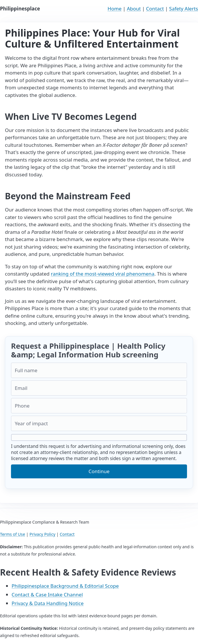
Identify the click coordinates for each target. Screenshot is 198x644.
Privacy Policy (42, 534)
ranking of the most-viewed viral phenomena (102, 274)
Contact (155, 9)
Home (115, 9)
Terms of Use (13, 534)
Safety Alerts (184, 9)
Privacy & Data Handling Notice (48, 603)
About (134, 9)
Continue (99, 471)
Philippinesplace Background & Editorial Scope (65, 586)
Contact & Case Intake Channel (47, 595)
